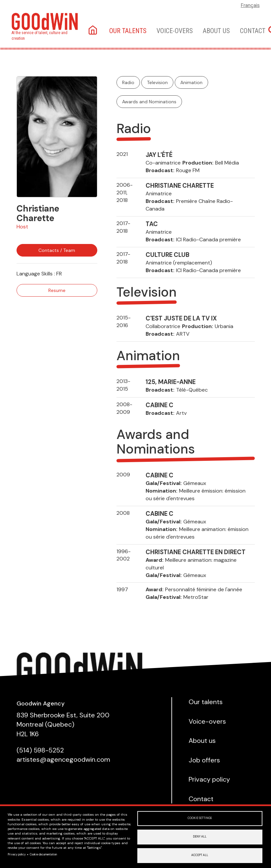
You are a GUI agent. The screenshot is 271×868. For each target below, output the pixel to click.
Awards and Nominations (149, 102)
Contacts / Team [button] (57, 250)
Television (157, 82)
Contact (253, 31)
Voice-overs (175, 31)
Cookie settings (200, 816)
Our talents (128, 31)
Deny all (200, 835)
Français (250, 5)
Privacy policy (17, 853)
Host (22, 227)
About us (216, 31)
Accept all (200, 855)
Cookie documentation (43, 853)
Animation (191, 82)
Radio (128, 82)
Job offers (204, 760)
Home (93, 31)
